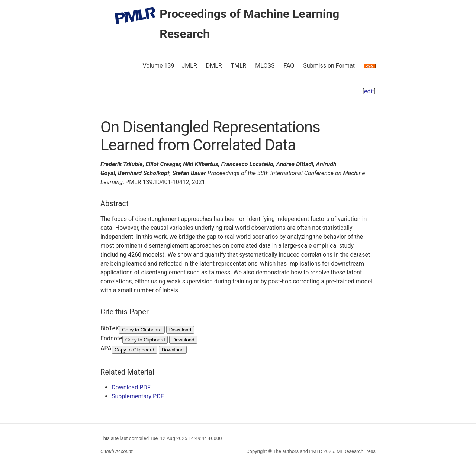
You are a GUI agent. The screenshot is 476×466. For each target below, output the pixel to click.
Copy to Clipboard (142, 330)
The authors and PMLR (297, 451)
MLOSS (265, 66)
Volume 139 (158, 66)
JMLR (189, 66)
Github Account (117, 451)
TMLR (238, 66)
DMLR (214, 66)
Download (180, 330)
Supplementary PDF (138, 396)
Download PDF (131, 387)
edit (369, 91)
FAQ (289, 66)
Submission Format (329, 66)
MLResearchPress (356, 451)
